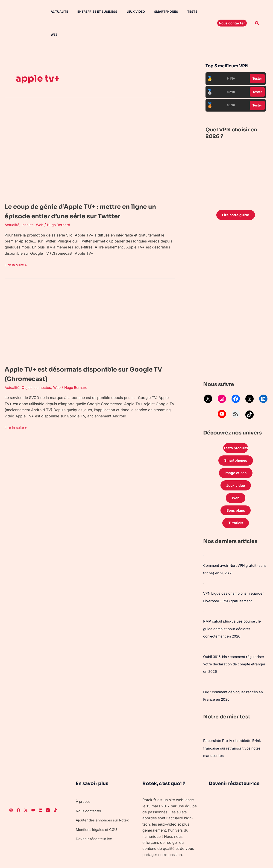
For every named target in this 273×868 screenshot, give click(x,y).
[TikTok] (55, 790)
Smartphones (156, 12)
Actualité (55, 12)
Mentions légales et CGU (97, 815)
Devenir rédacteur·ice (94, 825)
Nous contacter (89, 791)
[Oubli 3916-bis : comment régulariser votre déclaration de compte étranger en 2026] (203, 627)
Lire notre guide (236, 192)
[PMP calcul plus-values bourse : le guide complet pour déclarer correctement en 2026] (203, 592)
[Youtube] (33, 790)
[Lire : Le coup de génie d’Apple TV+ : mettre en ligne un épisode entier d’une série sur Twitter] (90, 128)
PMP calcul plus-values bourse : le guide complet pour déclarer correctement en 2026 (233, 610)
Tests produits (236, 426)
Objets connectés (37, 374)
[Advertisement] (236, 279)
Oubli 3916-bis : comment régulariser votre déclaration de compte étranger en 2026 (236, 645)
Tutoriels (236, 504)
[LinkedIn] (41, 790)
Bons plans (236, 491)
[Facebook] (18, 790)
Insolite (28, 211)
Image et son (236, 452)
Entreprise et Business (91, 12)
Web (196, 12)
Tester (257, 56)
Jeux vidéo (127, 12)
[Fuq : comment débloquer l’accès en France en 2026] (203, 662)
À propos (84, 781)
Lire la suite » (16, 251)
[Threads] (48, 790)
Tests (180, 12)
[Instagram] (11, 790)
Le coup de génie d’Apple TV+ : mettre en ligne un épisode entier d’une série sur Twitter (82, 193)
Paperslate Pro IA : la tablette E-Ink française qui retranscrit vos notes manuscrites (233, 728)
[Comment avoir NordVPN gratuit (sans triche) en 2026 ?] (203, 537)
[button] (232, 12)
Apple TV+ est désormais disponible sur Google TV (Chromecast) (81, 360)
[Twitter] (26, 790)
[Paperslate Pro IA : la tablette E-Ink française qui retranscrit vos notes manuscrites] (203, 711)
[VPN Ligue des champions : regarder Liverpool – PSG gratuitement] (203, 564)
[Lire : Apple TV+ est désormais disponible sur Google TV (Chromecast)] (90, 309)
